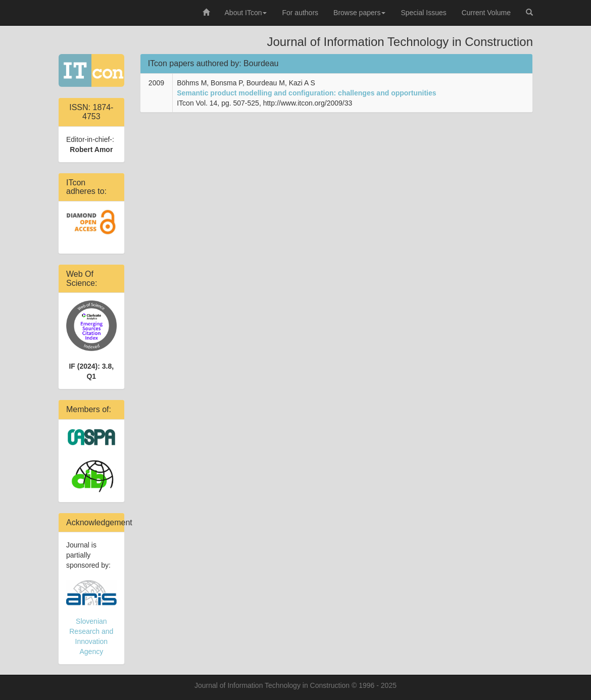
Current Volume (486, 13)
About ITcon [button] (246, 13)
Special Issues (423, 13)
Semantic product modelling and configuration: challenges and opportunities (306, 93)
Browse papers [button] (359, 13)
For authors (300, 13)
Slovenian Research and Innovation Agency (91, 618)
